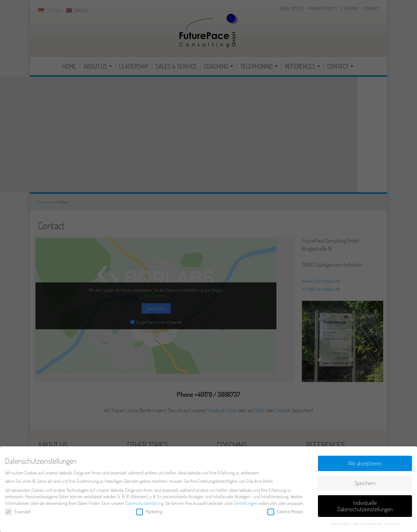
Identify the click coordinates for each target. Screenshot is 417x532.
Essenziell (18, 513)
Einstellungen (246, 505)
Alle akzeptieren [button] (365, 465)
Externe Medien (285, 513)
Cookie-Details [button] (340, 525)
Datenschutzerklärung (144, 505)
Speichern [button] (365, 484)
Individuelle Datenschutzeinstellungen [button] (365, 508)
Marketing (149, 513)
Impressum (392, 525)
